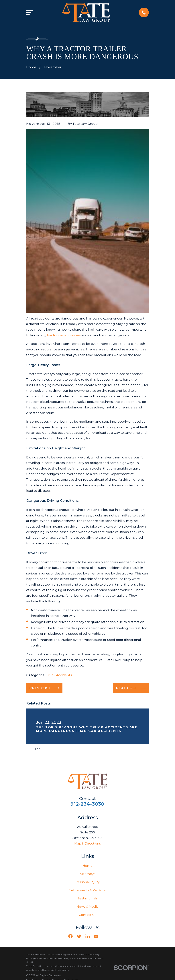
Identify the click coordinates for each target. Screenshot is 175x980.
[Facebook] (70, 936)
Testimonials (88, 898)
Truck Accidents (59, 675)
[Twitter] (79, 936)
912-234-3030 (87, 804)
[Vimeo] (105, 936)
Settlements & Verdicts (87, 890)
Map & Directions (88, 843)
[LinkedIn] (88, 936)
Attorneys (87, 874)
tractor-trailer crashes (64, 335)
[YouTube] (96, 936)
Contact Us (88, 915)
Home (87, 866)
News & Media (87, 907)
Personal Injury (88, 882)
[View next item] (46, 749)
